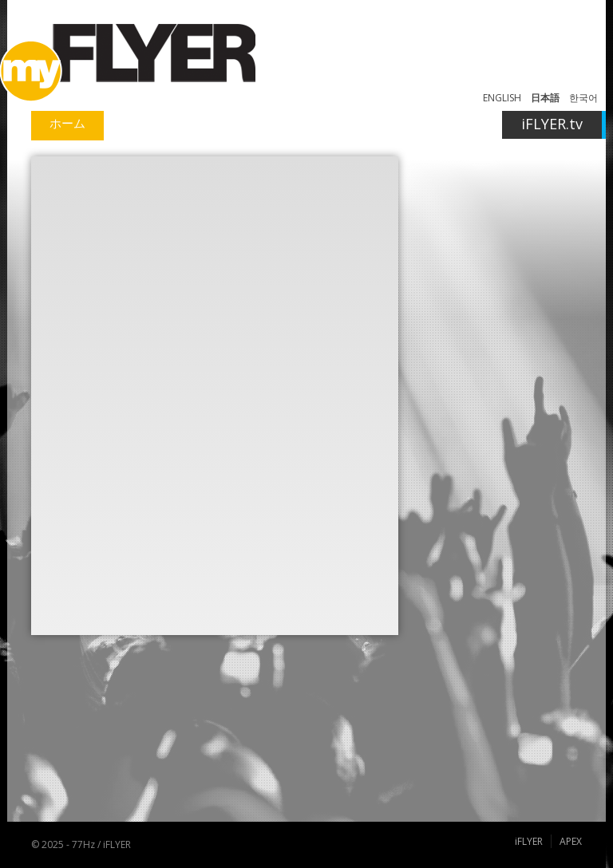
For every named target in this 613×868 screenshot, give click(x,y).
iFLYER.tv (552, 124)
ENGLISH (502, 98)
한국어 (583, 98)
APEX (571, 841)
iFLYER (529, 841)
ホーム (67, 123)
